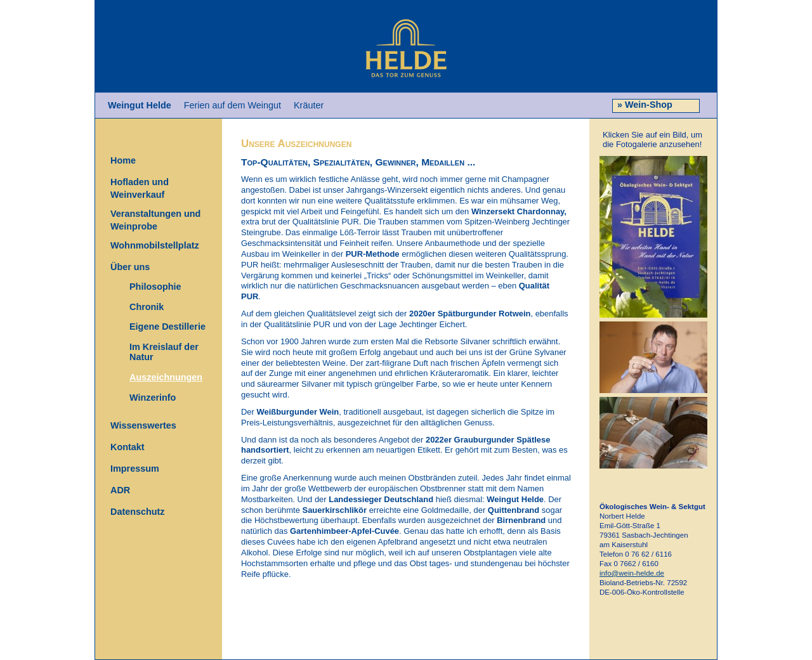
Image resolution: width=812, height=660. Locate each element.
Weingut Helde (140, 105)
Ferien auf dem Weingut (232, 105)
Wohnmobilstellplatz (155, 245)
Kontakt (128, 447)
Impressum (135, 469)
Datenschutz (138, 512)
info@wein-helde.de (632, 573)
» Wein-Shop (644, 105)
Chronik (147, 306)
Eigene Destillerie (167, 327)
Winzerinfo (153, 397)
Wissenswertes (143, 425)
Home (123, 160)
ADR (120, 490)
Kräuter (309, 105)
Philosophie (155, 287)
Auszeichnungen (166, 377)
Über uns (130, 267)
